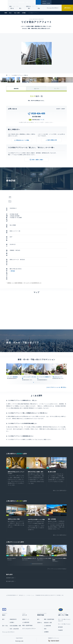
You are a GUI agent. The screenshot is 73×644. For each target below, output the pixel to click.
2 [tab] (35, 352)
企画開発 (46, 605)
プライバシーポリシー (34, 638)
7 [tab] (38, 536)
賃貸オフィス (26, 593)
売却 (45, 602)
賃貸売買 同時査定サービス (31, 378)
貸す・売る (5, 599)
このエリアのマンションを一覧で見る (56, 357)
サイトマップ (53, 638)
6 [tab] (40, 352)
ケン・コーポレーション (64, 597)
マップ (42, 120)
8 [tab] (40, 536)
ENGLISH (44, 1)
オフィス (17, 2)
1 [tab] (33, 352)
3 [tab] (36, 352)
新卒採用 (60, 600)
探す (11, 6)
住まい (11, 2)
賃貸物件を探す (10, 550)
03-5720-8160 (36, 117)
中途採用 (60, 603)
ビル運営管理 (26, 596)
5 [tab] (38, 352)
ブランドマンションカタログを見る (57, 541)
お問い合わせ (67, 8)
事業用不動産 (25, 2)
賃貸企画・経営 (48, 596)
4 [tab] (37, 352)
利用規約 (45, 638)
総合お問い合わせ (21, 638)
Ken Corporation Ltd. (4, 6)
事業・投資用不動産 (27, 599)
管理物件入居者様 (46, 3)
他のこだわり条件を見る (59, 461)
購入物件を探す (10, 554)
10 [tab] (42, 536)
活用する (28, 6)
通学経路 (20, 249)
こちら (39, 409)
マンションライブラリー (53, 8)
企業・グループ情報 (35, 2)
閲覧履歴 (57, 3)
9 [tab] (41, 536)
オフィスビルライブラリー (29, 602)
